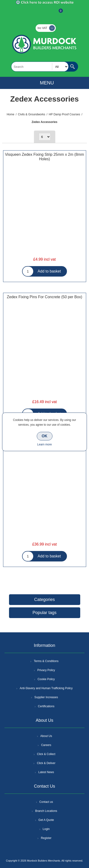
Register (32, 13)
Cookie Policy (46, 679)
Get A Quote (46, 820)
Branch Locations (46, 811)
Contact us (46, 802)
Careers (46, 745)
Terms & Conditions (46, 661)
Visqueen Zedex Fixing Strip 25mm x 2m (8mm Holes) (44, 157)
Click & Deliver (46, 763)
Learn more (44, 444)
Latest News (46, 772)
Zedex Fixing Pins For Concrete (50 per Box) (44, 297)
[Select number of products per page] (45, 137)
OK (45, 436)
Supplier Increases (46, 697)
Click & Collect (46, 754)
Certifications (46, 706)
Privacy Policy (46, 670)
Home (10, 114)
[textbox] (40, 67)
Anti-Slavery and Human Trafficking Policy (46, 688)
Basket (57, 13)
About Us (46, 736)
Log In (44, 13)
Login (46, 829)
